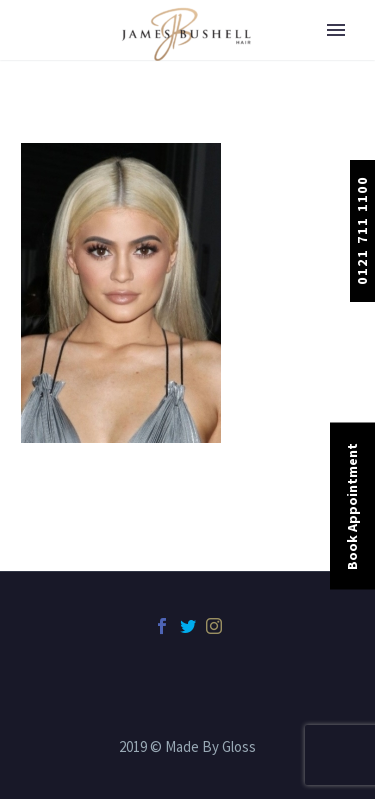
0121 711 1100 (362, 230)
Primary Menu (336, 30)
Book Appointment (352, 505)
